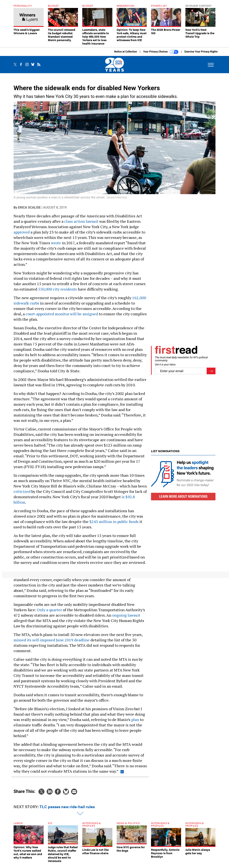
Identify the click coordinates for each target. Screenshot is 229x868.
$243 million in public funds (114, 521)
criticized (22, 491)
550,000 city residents (57, 289)
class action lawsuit (81, 221)
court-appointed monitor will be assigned (62, 314)
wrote (56, 243)
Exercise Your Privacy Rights (201, 52)
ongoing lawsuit (126, 615)
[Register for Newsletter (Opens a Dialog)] (211, 371)
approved (22, 232)
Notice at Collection (125, 52)
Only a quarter (49, 610)
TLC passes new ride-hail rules (67, 807)
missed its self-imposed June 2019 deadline (52, 640)
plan (135, 719)
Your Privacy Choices (161, 52)
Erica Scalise (29, 207)
